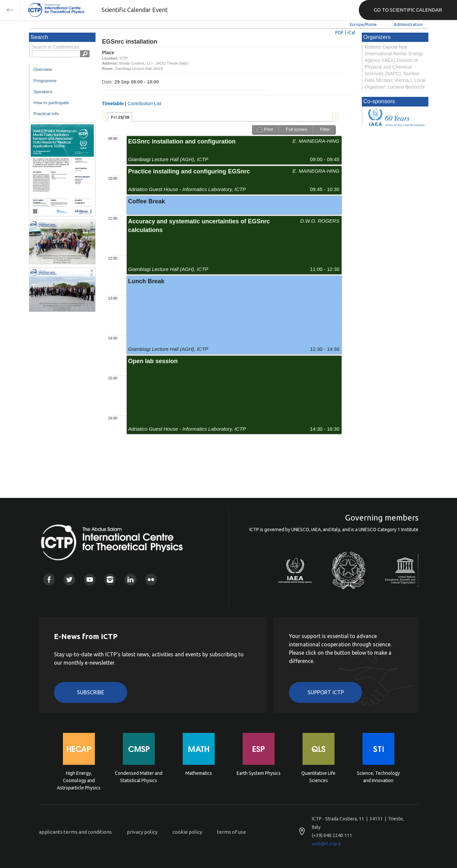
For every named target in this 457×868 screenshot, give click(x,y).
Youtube (90, 580)
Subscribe (91, 692)
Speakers (43, 92)
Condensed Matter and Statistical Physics (139, 777)
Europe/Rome (363, 24)
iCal (351, 33)
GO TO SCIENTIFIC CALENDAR (408, 10)
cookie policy (187, 832)
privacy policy (142, 832)
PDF (339, 33)
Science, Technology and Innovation (378, 777)
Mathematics (199, 773)
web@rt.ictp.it (326, 844)
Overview (43, 69)
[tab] (120, 117)
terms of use (231, 832)
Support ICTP (326, 692)
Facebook (49, 580)
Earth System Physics (259, 773)
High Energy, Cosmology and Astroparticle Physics (79, 780)
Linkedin (130, 580)
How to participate (51, 103)
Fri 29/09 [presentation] (120, 117)
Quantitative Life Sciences (318, 777)
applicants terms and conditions (75, 832)
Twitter (69, 580)
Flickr (151, 580)
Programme (45, 81)
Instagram (110, 580)
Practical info (46, 114)
